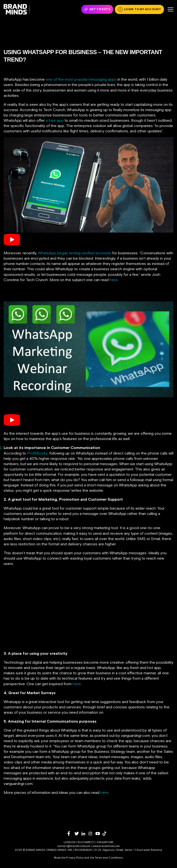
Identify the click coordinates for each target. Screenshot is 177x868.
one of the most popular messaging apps (81, 79)
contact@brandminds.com (74, 846)
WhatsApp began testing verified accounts (75, 253)
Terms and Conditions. (109, 858)
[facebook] (71, 834)
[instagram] (92, 834)
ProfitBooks (37, 453)
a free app (55, 120)
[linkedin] (85, 834)
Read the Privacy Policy (69, 858)
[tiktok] (106, 833)
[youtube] (99, 834)
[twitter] (78, 834)
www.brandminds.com (106, 846)
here (114, 280)
